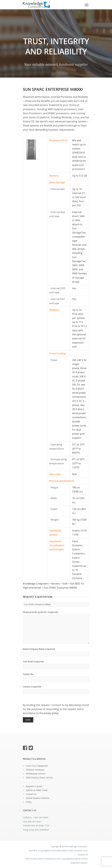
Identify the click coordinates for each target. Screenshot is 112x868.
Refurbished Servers (36, 774)
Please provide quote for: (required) (56, 627)
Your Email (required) (56, 665)
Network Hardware (35, 770)
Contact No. (56, 677)
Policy (29, 802)
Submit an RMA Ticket (37, 790)
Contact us (31, 794)
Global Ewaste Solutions (38, 798)
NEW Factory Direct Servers (39, 778)
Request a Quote (34, 786)
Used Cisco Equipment (37, 766)
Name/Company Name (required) (56, 652)
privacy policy (51, 713)
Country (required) (56, 690)
